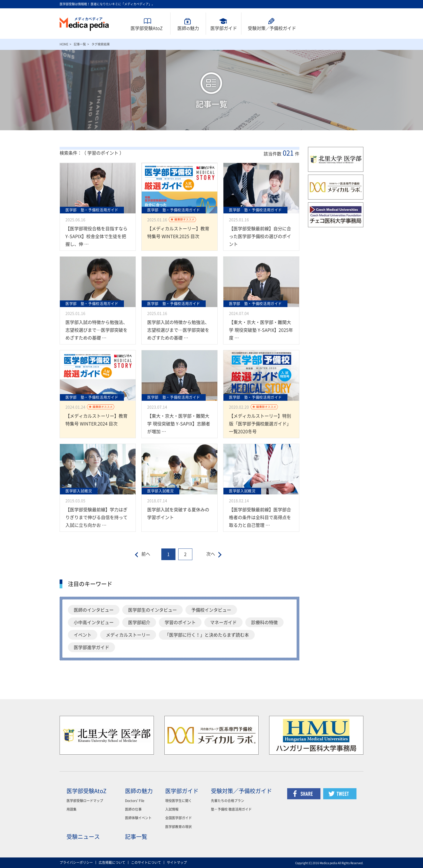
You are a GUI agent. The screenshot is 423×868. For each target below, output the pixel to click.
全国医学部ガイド (179, 818)
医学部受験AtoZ (147, 28)
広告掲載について (112, 862)
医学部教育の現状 (179, 827)
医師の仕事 (133, 809)
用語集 (72, 809)
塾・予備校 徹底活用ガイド (231, 809)
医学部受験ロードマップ (85, 801)
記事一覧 (80, 44)
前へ (146, 554)
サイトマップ (177, 862)
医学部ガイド (224, 28)
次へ (211, 554)
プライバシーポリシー (76, 862)
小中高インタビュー (94, 622)
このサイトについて (146, 862)
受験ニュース (83, 837)
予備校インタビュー (211, 610)
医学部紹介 (139, 622)
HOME (64, 44)
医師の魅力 (139, 791)
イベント (83, 635)
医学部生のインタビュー (152, 610)
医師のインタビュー (94, 610)
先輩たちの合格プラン (228, 801)
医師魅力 (188, 28)
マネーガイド (223, 622)
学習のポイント (180, 622)
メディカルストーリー (128, 635)
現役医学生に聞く (179, 801)
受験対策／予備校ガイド (241, 791)
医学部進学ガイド (91, 647)
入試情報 (172, 809)
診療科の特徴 (264, 622)
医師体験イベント (138, 818)
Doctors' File (135, 801)
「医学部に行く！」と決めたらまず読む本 (207, 635)
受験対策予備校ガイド (272, 28)
